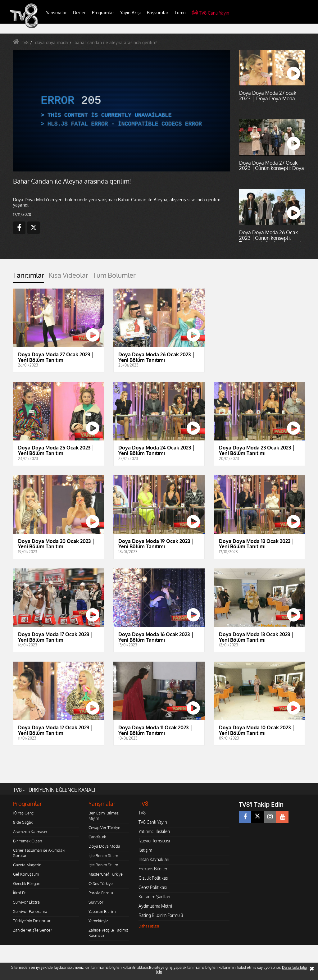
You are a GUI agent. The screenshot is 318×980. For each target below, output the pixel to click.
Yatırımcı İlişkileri (154, 831)
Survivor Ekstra (26, 902)
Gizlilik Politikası (154, 878)
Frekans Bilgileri (153, 869)
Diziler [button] (79, 13)
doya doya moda (52, 42)
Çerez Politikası (153, 887)
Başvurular (158, 13)
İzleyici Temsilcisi (154, 841)
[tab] (29, 277)
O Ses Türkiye (101, 883)
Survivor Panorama (30, 911)
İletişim (145, 850)
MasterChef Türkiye (106, 874)
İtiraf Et (19, 893)
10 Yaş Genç (23, 813)
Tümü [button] (180, 13)
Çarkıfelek (97, 837)
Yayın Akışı (130, 13)
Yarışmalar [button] (56, 13)
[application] (121, 111)
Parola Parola (101, 893)
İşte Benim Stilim (103, 855)
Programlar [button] (103, 13)
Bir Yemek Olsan (27, 841)
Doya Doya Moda (104, 846)
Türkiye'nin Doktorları (32, 921)
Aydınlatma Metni (155, 906)
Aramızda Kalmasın (30, 832)
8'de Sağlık (23, 822)
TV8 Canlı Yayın (211, 13)
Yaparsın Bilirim (102, 911)
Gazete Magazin (27, 865)
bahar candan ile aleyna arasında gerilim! (116, 42)
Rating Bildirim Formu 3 (161, 915)
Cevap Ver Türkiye (104, 827)
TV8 (142, 813)
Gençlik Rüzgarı (27, 883)
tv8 (25, 42)
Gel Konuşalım (26, 874)
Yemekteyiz (98, 921)
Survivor (96, 902)
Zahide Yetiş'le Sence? (32, 930)
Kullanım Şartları (154, 897)
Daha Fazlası (149, 926)
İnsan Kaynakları (154, 859)
